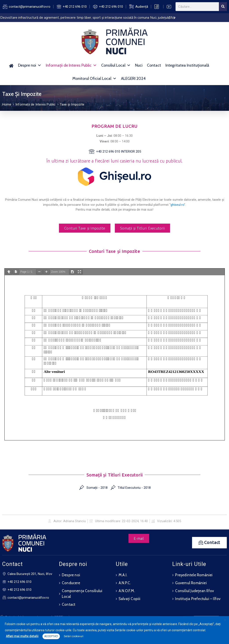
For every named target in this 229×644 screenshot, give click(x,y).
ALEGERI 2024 (133, 78)
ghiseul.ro (177, 205)
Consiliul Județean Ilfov (194, 591)
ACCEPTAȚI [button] (51, 636)
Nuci (139, 65)
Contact (154, 65)
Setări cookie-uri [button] (74, 636)
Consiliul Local (116, 65)
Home (7, 104)
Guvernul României (191, 583)
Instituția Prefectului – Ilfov (198, 598)
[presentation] (169, 18)
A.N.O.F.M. (127, 591)
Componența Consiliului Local (82, 593)
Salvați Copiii (130, 598)
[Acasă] (11, 65)
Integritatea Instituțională (187, 65)
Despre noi (30, 65)
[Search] (223, 7)
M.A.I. (123, 575)
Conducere (71, 583)
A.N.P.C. (125, 583)
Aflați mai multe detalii (22, 636)
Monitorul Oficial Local (94, 78)
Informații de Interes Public (71, 65)
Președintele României (194, 575)
